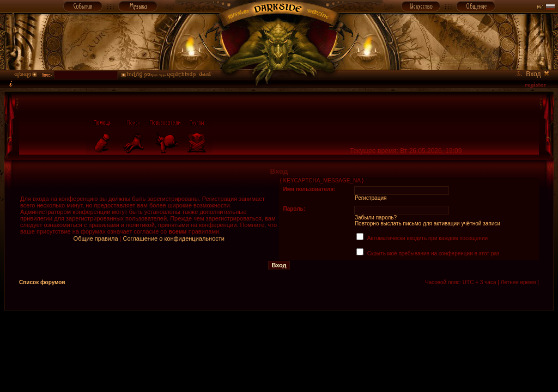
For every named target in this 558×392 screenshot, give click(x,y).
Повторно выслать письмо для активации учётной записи (427, 223)
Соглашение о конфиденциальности (174, 238)
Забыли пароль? (376, 218)
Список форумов (42, 282)
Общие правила (96, 238)
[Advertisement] (279, 335)
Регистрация (371, 198)
